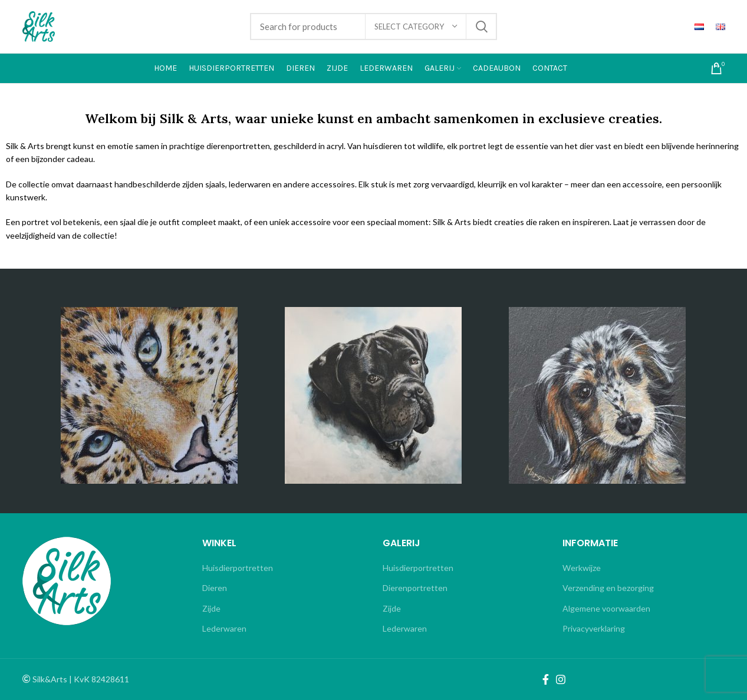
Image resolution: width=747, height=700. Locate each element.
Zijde (211, 608)
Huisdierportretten (238, 568)
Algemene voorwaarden (606, 608)
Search (481, 27)
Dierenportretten (415, 588)
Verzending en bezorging (608, 588)
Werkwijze (582, 568)
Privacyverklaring (594, 628)
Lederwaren (224, 628)
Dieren (215, 588)
